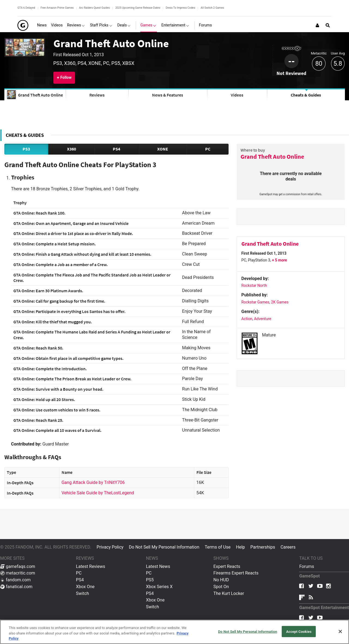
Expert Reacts (227, 566)
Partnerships (263, 547)
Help (240, 547)
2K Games (280, 302)
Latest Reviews (91, 566)
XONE (163, 149)
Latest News (158, 566)
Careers (288, 547)
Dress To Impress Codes (180, 8)
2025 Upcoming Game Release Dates (138, 8)
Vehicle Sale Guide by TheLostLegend (98, 493)
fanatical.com (16, 587)
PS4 (116, 149)
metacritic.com (18, 573)
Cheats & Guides (306, 95)
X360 (72, 149)
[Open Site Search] (328, 25)
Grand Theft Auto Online (111, 43)
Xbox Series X (159, 587)
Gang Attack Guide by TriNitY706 (93, 482)
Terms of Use (218, 547)
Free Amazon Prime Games (57, 8)
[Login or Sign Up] (317, 25)
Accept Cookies (299, 631)
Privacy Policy (110, 547)
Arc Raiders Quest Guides (94, 8)
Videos (237, 95)
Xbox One (85, 587)
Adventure (262, 319)
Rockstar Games (255, 302)
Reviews (97, 95)
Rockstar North (254, 285)
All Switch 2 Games (212, 8)
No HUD (221, 580)
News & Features (168, 95)
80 (319, 64)
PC (208, 149)
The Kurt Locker (229, 593)
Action (247, 319)
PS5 (150, 580)
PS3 (26, 149)
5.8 (338, 64)
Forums (306, 566)
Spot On (221, 587)
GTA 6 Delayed (26, 8)
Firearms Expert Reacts (236, 573)
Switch (83, 593)
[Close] (340, 631)
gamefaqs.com (18, 566)
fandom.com (16, 580)
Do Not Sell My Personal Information (164, 547)
